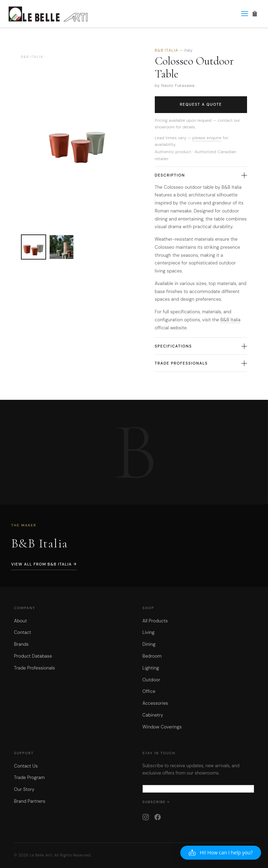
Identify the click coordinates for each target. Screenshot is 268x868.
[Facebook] (158, 817)
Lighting (151, 668)
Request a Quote (201, 104)
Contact (23, 632)
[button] (221, 853)
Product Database (33, 656)
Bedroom (152, 656)
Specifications (201, 346)
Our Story (24, 789)
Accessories (155, 703)
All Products (155, 621)
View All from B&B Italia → (44, 564)
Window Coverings (162, 727)
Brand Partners (30, 801)
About (20, 621)
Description (201, 175)
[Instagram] (146, 817)
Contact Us (26, 766)
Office (149, 691)
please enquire (207, 138)
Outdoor (151, 680)
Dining (149, 644)
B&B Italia (230, 320)
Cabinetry (153, 715)
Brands (21, 644)
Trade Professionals (201, 363)
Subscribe (154, 802)
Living (149, 632)
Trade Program (29, 777)
